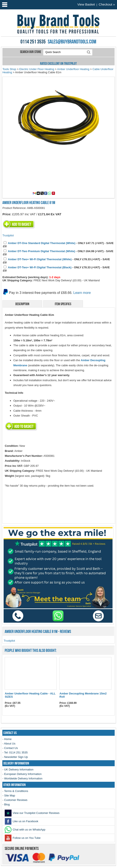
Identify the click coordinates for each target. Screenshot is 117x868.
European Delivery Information (23, 774)
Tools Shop (9, 69)
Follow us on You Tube (23, 838)
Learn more (82, 293)
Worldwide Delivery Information (23, 778)
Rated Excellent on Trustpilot (58, 63)
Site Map (9, 795)
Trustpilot (8, 235)
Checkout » (107, 4)
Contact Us (11, 748)
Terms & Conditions (16, 791)
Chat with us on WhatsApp (25, 830)
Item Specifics (63, 304)
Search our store (31, 52)
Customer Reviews (16, 800)
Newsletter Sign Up (16, 757)
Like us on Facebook (21, 821)
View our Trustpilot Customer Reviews (32, 813)
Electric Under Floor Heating (37, 69)
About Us (10, 744)
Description (22, 304)
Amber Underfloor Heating (73, 69)
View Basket (86, 4)
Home (8, 739)
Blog (7, 804)
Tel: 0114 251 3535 (16, 752)
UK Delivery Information (19, 770)
